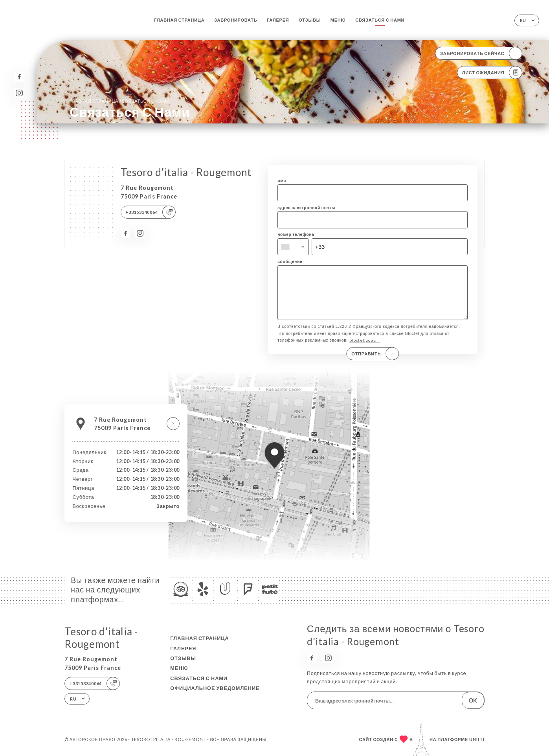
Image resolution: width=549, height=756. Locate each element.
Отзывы (310, 20)
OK (473, 700)
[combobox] (293, 247)
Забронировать (236, 20)
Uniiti (477, 739)
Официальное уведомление (215, 688)
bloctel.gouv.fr (365, 348)
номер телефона (296, 234)
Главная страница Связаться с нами (120, 101)
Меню (338, 20)
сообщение (290, 261)
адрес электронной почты (306, 208)
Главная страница (179, 20)
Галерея (278, 20)
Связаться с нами (380, 20)
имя (282, 180)
